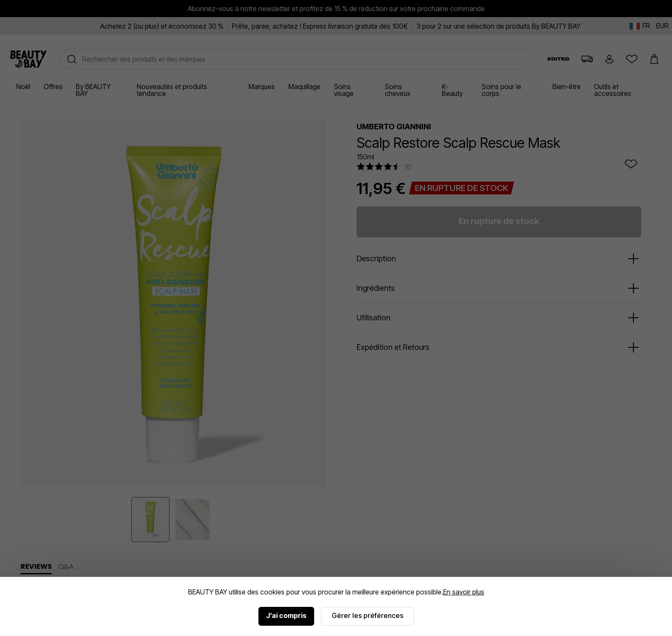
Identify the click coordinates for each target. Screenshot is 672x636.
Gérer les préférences (367, 615)
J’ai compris (286, 615)
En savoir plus (464, 592)
